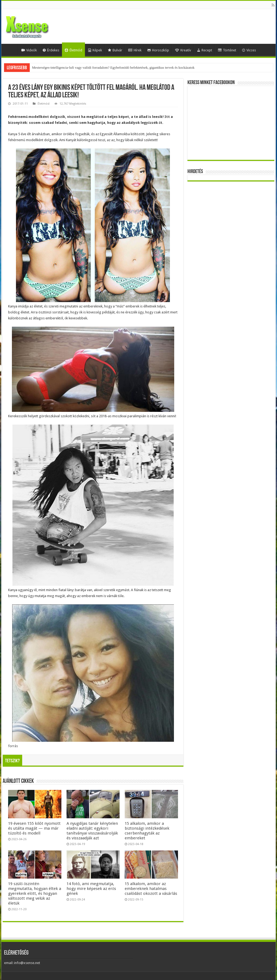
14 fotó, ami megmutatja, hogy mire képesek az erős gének (91, 889)
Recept (205, 50)
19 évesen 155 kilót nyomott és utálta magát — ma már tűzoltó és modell (34, 828)
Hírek (135, 50)
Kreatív (183, 50)
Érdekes (51, 50)
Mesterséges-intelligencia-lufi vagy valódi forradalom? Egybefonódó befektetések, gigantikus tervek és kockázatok (113, 67)
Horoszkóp (158, 50)
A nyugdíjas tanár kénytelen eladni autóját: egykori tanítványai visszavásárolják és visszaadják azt (92, 831)
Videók (29, 50)
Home (11, 49)
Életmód (73, 50)
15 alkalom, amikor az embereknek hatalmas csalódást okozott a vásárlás (151, 889)
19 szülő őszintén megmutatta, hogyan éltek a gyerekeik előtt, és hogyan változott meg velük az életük (35, 893)
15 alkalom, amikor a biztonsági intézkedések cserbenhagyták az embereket (147, 831)
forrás (13, 746)
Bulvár (115, 50)
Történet (227, 50)
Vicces (249, 50)
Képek (95, 50)
